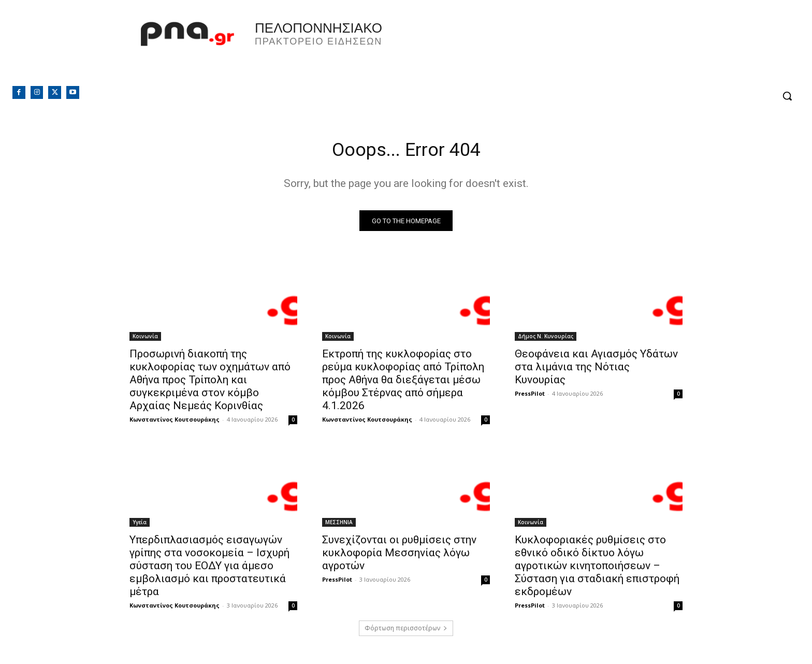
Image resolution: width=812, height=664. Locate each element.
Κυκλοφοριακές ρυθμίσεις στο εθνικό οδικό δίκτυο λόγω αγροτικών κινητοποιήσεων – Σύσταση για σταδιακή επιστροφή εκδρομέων (597, 569)
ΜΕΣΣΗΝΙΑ (339, 525)
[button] (787, 96)
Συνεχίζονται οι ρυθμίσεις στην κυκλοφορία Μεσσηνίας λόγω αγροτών (399, 556)
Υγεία (140, 525)
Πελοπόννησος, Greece (550, 49)
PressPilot (530, 396)
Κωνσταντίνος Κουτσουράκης (175, 422)
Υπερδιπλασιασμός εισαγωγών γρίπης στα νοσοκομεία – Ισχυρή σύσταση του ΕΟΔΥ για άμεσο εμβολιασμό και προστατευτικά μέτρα (209, 569)
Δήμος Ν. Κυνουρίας (546, 339)
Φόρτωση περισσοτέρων (406, 631)
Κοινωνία (145, 339)
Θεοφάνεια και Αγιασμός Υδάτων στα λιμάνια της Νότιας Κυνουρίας (596, 370)
